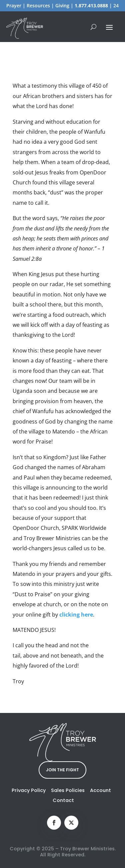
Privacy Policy (29, 790)
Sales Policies (68, 790)
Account (100, 790)
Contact (63, 800)
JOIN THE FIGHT (62, 770)
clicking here (76, 615)
